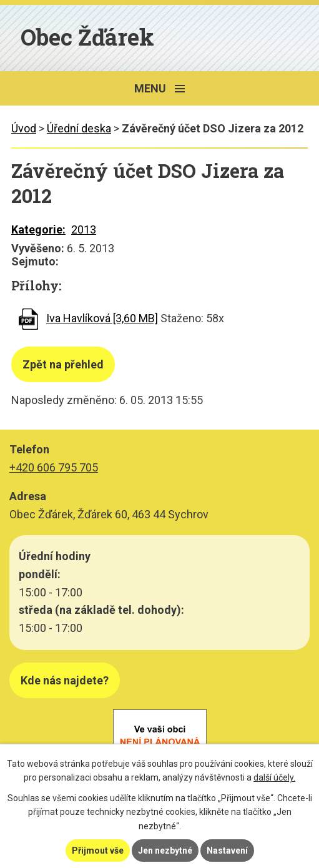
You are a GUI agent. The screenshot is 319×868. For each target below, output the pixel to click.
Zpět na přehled (63, 364)
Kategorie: (38, 229)
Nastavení (227, 851)
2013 (84, 229)
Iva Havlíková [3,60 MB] (102, 318)
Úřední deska (79, 128)
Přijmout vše (98, 851)
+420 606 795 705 (54, 467)
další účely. (274, 777)
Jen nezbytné (165, 851)
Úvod (24, 128)
